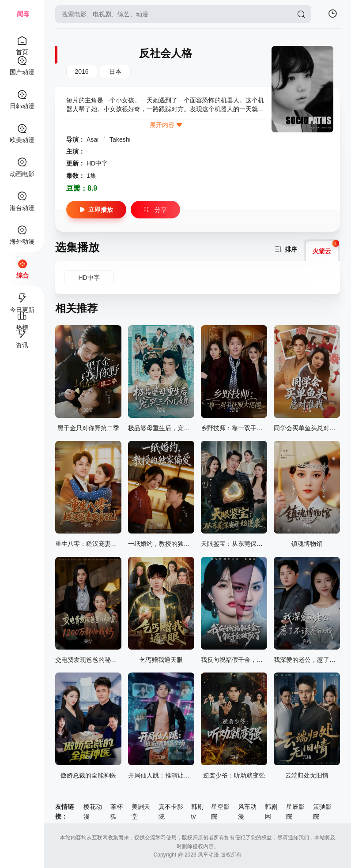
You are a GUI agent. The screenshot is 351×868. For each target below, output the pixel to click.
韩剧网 (271, 812)
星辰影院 (295, 812)
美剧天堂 (141, 812)
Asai (93, 139)
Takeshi (120, 139)
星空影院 (220, 812)
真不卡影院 (171, 812)
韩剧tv (197, 812)
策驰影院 (322, 812)
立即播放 (96, 210)
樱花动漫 (93, 812)
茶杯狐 (117, 812)
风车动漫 (247, 812)
